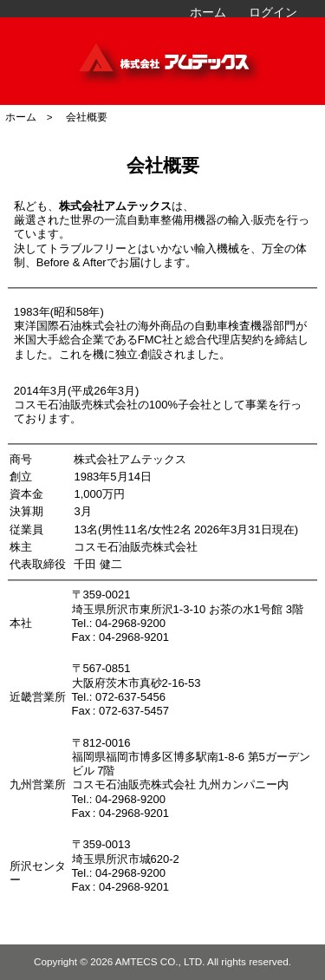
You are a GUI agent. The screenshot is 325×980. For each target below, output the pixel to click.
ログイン (273, 12)
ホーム (208, 12)
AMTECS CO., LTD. (160, 961)
